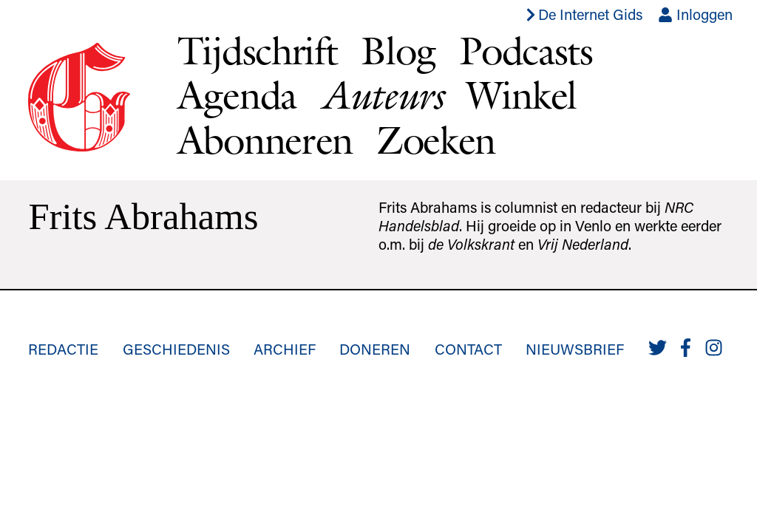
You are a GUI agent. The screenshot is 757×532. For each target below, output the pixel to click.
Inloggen (695, 14)
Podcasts (526, 51)
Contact (468, 349)
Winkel (522, 95)
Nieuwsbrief (575, 349)
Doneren (375, 349)
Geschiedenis (176, 349)
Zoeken (436, 140)
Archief (285, 349)
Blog (398, 51)
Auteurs (381, 95)
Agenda (237, 95)
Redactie (63, 349)
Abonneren (265, 140)
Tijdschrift (258, 51)
